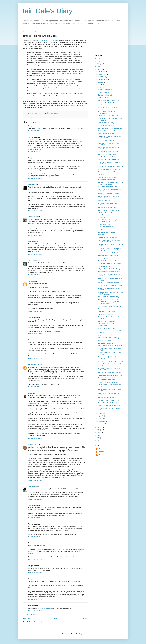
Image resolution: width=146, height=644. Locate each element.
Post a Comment (31, 615)
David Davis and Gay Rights (107, 232)
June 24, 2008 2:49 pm (35, 311)
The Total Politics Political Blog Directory (110, 128)
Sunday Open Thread (105, 341)
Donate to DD (102, 217)
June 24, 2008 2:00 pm (35, 131)
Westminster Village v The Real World (110, 253)
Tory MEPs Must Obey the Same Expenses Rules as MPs (108, 379)
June (100, 87)
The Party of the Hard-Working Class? (110, 210)
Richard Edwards (34, 365)
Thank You (101, 235)
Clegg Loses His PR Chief (106, 314)
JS (99, 455)
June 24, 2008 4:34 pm (35, 573)
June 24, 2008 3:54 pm (35, 499)
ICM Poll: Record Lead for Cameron (109, 157)
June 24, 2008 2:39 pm (35, 254)
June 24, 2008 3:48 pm (35, 438)
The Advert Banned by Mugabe (108, 208)
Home (56, 619)
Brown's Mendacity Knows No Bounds (110, 272)
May (100, 413)
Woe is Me (101, 175)
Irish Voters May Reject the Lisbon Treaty (111, 375)
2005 (99, 433)
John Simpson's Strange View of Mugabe (111, 167)
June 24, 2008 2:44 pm (35, 275)
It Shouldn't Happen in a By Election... (110, 160)
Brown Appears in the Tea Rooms (108, 152)
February (101, 421)
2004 (99, 435)
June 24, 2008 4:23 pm (35, 537)
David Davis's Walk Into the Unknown (109, 264)
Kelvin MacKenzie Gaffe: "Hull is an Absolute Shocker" (109, 241)
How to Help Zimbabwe (105, 224)
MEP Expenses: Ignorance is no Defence (111, 361)
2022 (99, 58)
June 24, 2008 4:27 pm (35, 560)
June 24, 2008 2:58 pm (35, 334)
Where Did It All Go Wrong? (106, 321)
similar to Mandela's (46, 608)
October (101, 77)
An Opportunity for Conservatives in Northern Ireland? (109, 275)
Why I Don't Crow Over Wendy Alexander (111, 116)
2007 (99, 427)
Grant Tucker (103, 449)
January (101, 424)
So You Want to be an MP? (106, 92)
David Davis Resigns (104, 266)
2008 (99, 69)
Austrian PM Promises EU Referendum (110, 131)
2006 (99, 430)
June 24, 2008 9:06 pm (35, 611)
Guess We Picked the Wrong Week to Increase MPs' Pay (110, 221)
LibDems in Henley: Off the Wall (108, 140)
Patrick (30, 281)
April (100, 416)
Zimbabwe (31, 116)
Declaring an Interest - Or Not (107, 343)
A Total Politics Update (105, 90)
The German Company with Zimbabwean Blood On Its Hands (111, 183)
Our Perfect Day (103, 230)
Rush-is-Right (32, 260)
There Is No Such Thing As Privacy (109, 194)
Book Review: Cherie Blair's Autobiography (107, 112)
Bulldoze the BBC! (104, 98)
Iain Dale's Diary (48, 11)
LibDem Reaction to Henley (106, 126)
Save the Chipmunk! (104, 201)
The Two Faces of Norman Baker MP (109, 373)
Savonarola (32, 184)
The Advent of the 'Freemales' (107, 398)
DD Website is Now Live (105, 227)
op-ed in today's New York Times (47, 40)
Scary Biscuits (33, 444)
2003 (99, 438)
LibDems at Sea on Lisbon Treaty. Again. (110, 286)
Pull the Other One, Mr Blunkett (108, 403)
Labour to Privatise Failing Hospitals (109, 406)
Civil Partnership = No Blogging (108, 237)
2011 (99, 61)
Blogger (81, 634)
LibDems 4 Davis (103, 258)
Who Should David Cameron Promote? (110, 100)
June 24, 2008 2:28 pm (35, 235)
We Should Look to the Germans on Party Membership (109, 148)
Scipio (30, 393)
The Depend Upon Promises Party (109, 297)
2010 (99, 64)
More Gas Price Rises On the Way (109, 338)
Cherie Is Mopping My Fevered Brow (109, 169)
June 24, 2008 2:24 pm (35, 152)
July (100, 85)
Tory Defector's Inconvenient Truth (108, 309)
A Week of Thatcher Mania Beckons (109, 400)
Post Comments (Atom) (38, 622)
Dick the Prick (32, 217)
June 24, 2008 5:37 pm (35, 599)
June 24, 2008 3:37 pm (35, 358)
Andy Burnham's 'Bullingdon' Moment (109, 306)
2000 (99, 441)
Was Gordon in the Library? (106, 123)
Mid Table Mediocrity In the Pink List (109, 187)
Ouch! (100, 335)
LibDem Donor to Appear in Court (108, 382)
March (101, 419)
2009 (99, 66)
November (102, 74)
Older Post (84, 619)
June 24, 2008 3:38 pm (35, 387)
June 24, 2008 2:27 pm (35, 211)
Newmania (31, 486)
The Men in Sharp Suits (105, 95)
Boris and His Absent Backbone (108, 177)
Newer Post (27, 619)
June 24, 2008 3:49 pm (35, 480)
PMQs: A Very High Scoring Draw (108, 299)
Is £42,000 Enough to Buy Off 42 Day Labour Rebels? (109, 303)
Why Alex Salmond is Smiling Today (109, 269)
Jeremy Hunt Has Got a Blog (107, 328)
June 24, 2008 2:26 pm (35, 178)
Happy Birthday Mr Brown (106, 133)
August (101, 82)
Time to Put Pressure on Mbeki (107, 172)
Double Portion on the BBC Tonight (109, 261)
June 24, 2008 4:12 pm (35, 518)
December (102, 71)
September (102, 79)
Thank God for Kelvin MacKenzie (108, 256)
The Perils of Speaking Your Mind (108, 154)
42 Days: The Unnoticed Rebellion (108, 283)
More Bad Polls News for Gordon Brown (110, 346)
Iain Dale (101, 452)
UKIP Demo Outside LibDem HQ (108, 312)
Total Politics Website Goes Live (108, 180)
